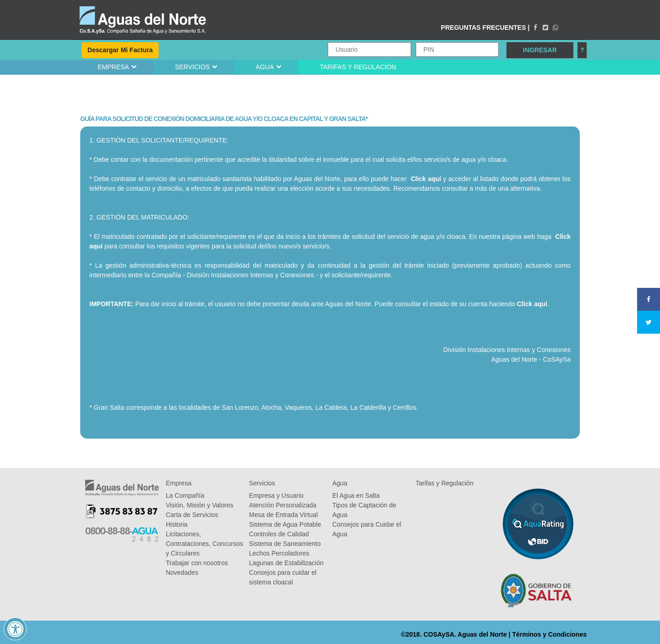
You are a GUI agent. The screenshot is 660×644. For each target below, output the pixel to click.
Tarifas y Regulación (445, 483)
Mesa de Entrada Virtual (283, 515)
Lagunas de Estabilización (286, 563)
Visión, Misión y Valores (200, 505)
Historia (177, 524)
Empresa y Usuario (276, 495)
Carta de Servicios (192, 515)
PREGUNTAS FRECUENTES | (485, 28)
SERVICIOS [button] (192, 67)
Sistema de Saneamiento (285, 544)
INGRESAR (540, 50)
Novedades (182, 572)
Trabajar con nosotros (197, 563)
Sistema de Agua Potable (285, 524)
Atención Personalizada (283, 505)
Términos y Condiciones (549, 634)
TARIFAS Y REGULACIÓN (358, 67)
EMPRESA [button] (113, 67)
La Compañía (185, 495)
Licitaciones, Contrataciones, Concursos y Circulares (205, 544)
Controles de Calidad (279, 534)
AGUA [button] (265, 67)
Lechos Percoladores (279, 553)
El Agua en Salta (356, 495)
